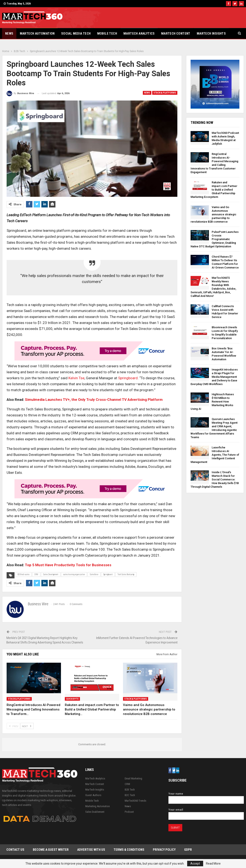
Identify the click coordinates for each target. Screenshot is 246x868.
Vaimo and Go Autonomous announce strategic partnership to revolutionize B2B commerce (213, 214)
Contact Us (15, 850)
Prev (13, 726)
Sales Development (51, 574)
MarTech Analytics (139, 34)
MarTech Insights (211, 34)
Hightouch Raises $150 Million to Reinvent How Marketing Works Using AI (212, 402)
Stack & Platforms (165, 93)
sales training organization (74, 574)
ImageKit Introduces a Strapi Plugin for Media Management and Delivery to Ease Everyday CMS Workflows (214, 377)
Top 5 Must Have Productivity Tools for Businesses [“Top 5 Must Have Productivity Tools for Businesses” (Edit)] (68, 565)
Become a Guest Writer (51, 850)
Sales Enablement (95, 812)
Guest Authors (93, 795)
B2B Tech (130, 790)
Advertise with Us (91, 850)
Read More (213, 864)
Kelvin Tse (76, 378)
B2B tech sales (23, 574)
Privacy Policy (164, 850)
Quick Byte (72, 699)
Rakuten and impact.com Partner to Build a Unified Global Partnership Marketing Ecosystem (214, 190)
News (9, 34)
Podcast (129, 812)
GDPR (188, 850)
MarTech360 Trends (135, 801)
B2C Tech (130, 795)
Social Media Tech (76, 34)
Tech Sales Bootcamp (126, 574)
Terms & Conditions (129, 850)
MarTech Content (176, 34)
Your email (206, 813)
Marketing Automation (98, 806)
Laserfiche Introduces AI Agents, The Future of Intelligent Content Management (215, 455)
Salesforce (94, 574)
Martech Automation (37, 34)
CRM (36, 574)
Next (27, 726)
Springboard (127, 378)
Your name (206, 797)
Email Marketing (133, 778)
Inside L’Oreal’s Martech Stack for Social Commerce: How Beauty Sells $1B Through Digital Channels (215, 479)
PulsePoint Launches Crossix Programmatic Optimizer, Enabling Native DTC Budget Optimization (215, 239)
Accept (195, 864)
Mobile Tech (107, 34)
